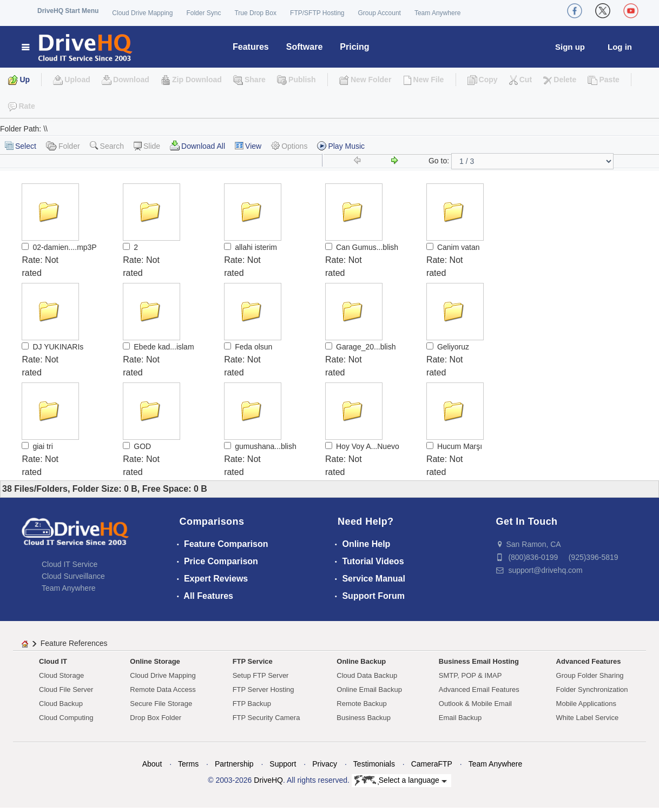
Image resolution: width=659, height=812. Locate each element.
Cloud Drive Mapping (142, 13)
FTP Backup (252, 704)
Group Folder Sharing (590, 675)
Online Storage (155, 661)
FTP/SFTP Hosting (317, 13)
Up (25, 80)
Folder (63, 146)
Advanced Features (589, 661)
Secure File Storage (161, 704)
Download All (197, 146)
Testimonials (374, 764)
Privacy (325, 764)
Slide (147, 146)
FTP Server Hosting (263, 689)
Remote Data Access (163, 689)
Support (283, 764)
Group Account (380, 13)
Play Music (341, 146)
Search (107, 146)
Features (251, 47)
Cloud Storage (61, 675)
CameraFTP (432, 764)
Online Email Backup (369, 689)
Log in (620, 47)
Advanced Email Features (479, 689)
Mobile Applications (586, 704)
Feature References (74, 643)
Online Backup (361, 661)
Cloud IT (53, 661)
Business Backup (364, 718)
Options (289, 146)
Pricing (354, 47)
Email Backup (460, 718)
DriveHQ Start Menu (68, 11)
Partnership (234, 764)
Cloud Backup (61, 704)
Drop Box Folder (156, 718)
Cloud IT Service (70, 564)
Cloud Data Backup (367, 675)
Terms (188, 764)
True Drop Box (255, 13)
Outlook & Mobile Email (475, 704)
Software (305, 47)
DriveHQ (268, 780)
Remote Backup (362, 704)
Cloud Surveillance (73, 576)
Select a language (401, 781)
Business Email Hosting (479, 661)
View (248, 146)
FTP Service (253, 661)
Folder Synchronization (592, 689)
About (152, 764)
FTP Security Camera (266, 718)
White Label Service (588, 718)
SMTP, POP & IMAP (470, 675)
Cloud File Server (66, 689)
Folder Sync (203, 13)
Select (21, 146)
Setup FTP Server (261, 675)
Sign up (570, 47)
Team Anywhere (437, 13)
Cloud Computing (66, 718)
